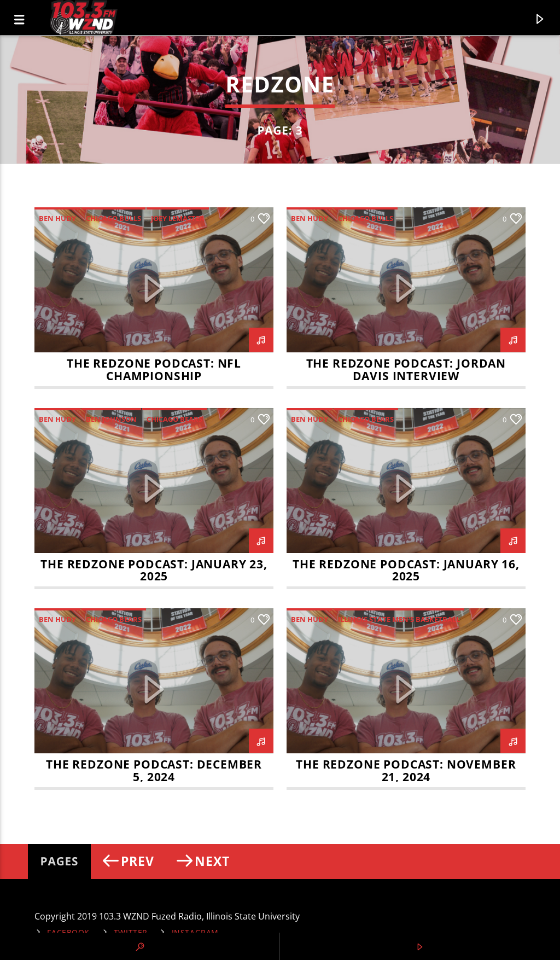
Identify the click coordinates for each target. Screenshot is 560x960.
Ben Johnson (111, 419)
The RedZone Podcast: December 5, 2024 (154, 770)
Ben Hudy (57, 218)
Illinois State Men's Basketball (399, 619)
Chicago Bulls (113, 218)
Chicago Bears (174, 419)
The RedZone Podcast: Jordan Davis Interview (406, 370)
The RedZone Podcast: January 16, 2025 (406, 570)
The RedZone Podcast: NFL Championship (154, 370)
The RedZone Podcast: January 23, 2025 (154, 570)
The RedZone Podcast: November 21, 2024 (406, 770)
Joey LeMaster (178, 218)
